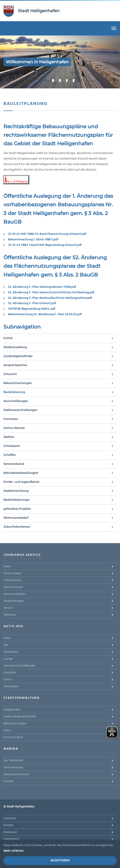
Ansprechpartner (15, 365)
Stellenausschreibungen (20, 410)
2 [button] (53, 80)
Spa (6, 645)
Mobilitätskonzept (16, 500)
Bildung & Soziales (15, 724)
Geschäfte (10, 673)
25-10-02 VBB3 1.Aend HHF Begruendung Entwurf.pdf (45, 245)
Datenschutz (11, 839)
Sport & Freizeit (13, 587)
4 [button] (67, 80)
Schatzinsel (11, 652)
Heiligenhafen (12, 710)
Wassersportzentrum (17, 774)
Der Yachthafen (13, 761)
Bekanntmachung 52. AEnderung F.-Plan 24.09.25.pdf (45, 314)
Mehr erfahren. (14, 851)
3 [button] (60, 80)
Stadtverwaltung (15, 347)
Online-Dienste (14, 428)
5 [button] (74, 80)
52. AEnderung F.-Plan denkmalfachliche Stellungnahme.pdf (50, 298)
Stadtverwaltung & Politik (20, 717)
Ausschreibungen (16, 401)
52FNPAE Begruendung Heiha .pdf (32, 309)
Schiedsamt (12, 446)
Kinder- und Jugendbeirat (21, 482)
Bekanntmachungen (18, 383)
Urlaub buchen (13, 580)
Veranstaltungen (14, 601)
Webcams (10, 615)
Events (8, 680)
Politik (8, 338)
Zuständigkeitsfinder (18, 356)
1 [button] (46, 80)
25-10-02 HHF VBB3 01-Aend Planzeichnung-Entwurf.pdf (47, 234)
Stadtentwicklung (16, 491)
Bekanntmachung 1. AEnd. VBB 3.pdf (33, 240)
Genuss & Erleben (15, 594)
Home (7, 567)
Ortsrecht (10, 374)
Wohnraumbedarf (16, 518)
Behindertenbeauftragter (21, 473)
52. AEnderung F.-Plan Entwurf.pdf (32, 303)
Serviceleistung (13, 768)
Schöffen (10, 455)
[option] (60, 62)
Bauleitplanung (14, 392)
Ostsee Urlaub (12, 573)
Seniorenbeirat (14, 464)
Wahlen (9, 437)
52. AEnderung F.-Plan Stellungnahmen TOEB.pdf (42, 287)
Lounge (8, 659)
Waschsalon (11, 686)
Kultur (7, 730)
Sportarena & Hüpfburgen (20, 666)
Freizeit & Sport (13, 737)
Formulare (11, 419)
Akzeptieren (60, 861)
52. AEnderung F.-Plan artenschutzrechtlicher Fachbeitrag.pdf (51, 293)
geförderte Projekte (17, 509)
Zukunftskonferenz (17, 527)
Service (8, 608)
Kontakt (8, 781)
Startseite (10, 818)
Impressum (10, 832)
